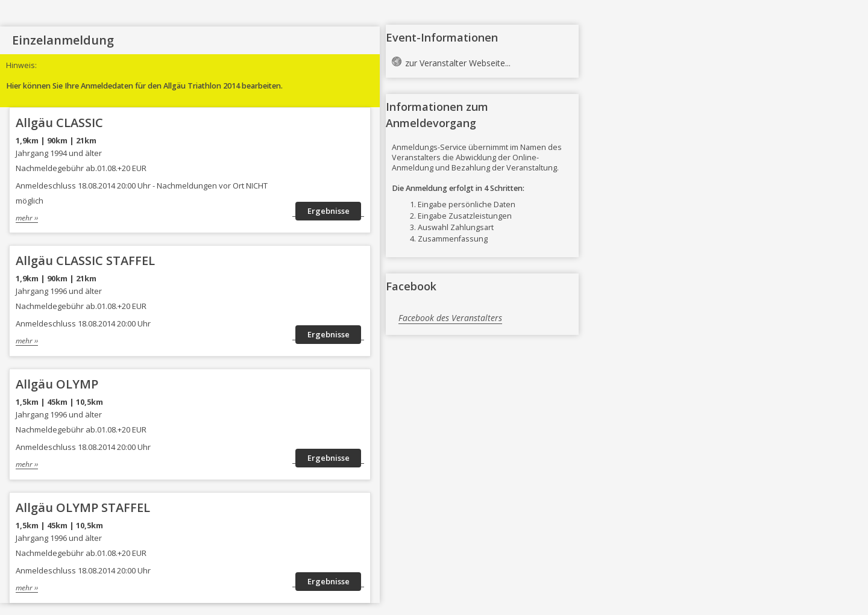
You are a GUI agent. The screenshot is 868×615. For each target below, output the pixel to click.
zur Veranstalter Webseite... (458, 63)
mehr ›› (27, 217)
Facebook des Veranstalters (450, 318)
